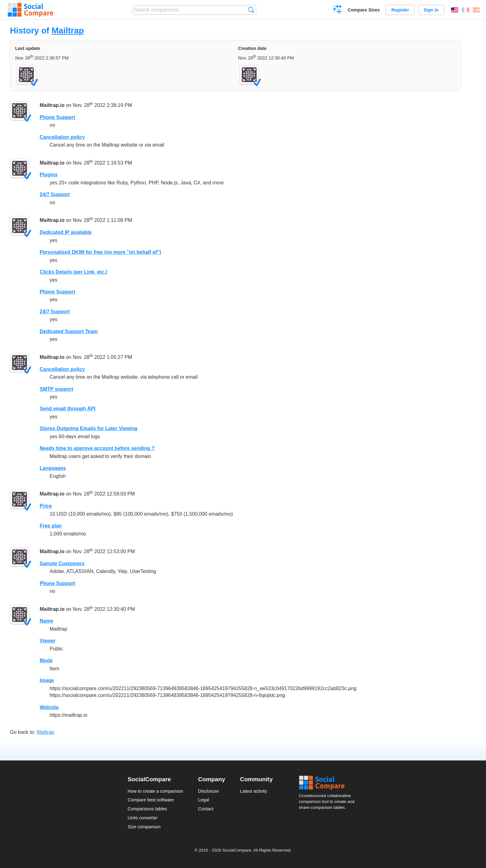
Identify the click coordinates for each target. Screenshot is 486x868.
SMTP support (56, 389)
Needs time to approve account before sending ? (97, 448)
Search (251, 10)
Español (476, 10)
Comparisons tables (147, 809)
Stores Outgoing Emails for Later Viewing (88, 428)
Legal (203, 800)
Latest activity (253, 791)
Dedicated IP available (66, 232)
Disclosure (208, 791)
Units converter (143, 818)
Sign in (431, 10)
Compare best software (151, 800)
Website (49, 707)
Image (47, 680)
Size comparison (144, 827)
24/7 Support (55, 194)
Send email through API (68, 409)
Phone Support (57, 117)
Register (400, 10)
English (455, 10)
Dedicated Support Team (69, 331)
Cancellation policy (62, 137)
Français (466, 10)
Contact (206, 809)
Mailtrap (68, 31)
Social (329, 783)
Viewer (48, 641)
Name (46, 621)
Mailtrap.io (52, 105)
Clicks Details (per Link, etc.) (73, 272)
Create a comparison (338, 11)
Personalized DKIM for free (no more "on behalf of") (100, 252)
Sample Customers (62, 564)
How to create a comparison (155, 791)
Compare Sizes (364, 10)
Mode (46, 661)
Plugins (49, 175)
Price (46, 506)
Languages (53, 468)
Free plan (51, 526)
